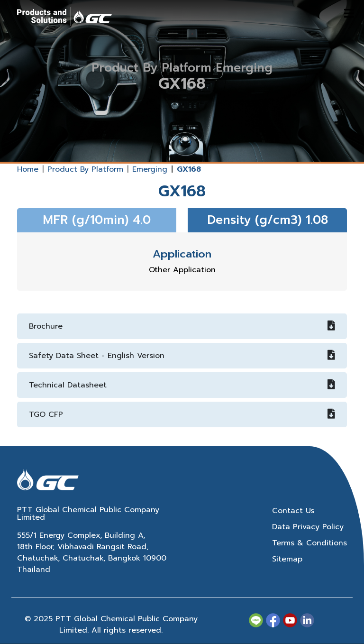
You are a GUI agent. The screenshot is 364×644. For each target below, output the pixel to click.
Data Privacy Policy (308, 527)
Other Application (182, 270)
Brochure (182, 326)
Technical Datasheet (182, 385)
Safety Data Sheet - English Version (182, 356)
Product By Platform (85, 169)
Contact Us (293, 511)
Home (28, 169)
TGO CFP (182, 414)
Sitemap (287, 559)
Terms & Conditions (309, 543)
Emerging (150, 169)
